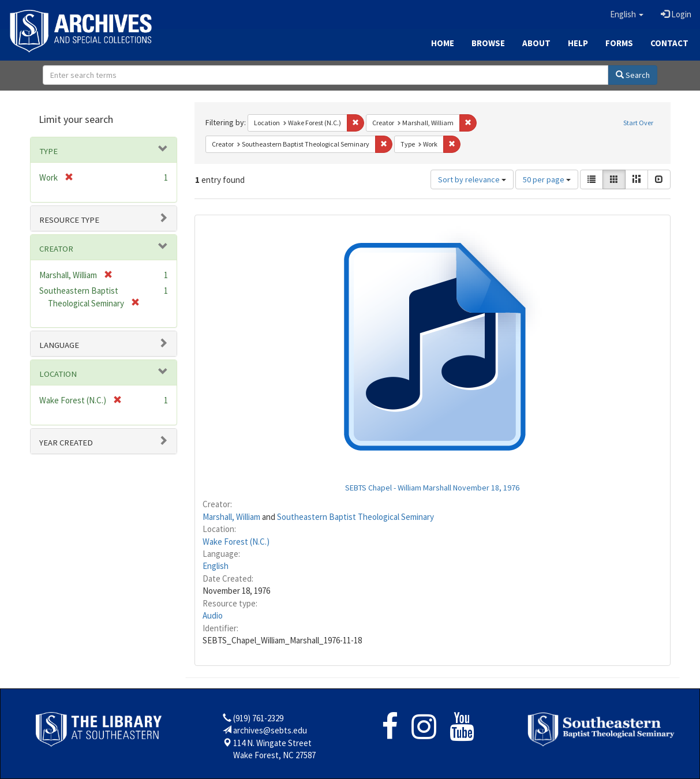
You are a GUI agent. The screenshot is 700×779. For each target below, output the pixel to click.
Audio (213, 615)
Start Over (638, 123)
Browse (488, 43)
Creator (56, 249)
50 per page (547, 179)
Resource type (69, 220)
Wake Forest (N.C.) (236, 542)
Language (59, 345)
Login (676, 14)
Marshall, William (231, 517)
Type (48, 151)
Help (578, 43)
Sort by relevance (472, 179)
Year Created (66, 443)
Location (58, 374)
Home (443, 43)
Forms (619, 43)
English (216, 566)
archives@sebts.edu (270, 730)
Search (633, 75)
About (536, 43)
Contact (669, 43)
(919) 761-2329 (258, 718)
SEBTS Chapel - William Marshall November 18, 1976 (432, 488)
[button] (627, 14)
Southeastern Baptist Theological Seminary (355, 517)
